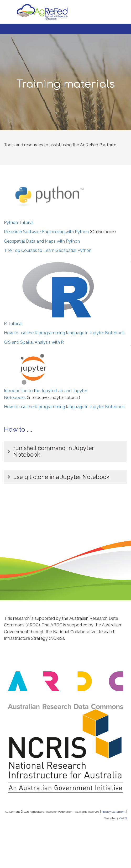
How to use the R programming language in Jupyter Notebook (64, 333)
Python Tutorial (19, 223)
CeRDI (123, 818)
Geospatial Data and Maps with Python (42, 241)
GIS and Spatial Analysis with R (34, 342)
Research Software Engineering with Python (46, 232)
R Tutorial (13, 324)
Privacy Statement (114, 812)
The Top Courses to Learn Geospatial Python (48, 250)
